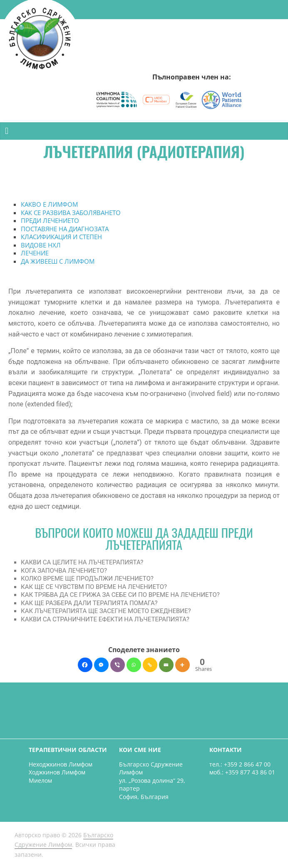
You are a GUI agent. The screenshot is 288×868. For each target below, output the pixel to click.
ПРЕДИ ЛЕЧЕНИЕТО (50, 220)
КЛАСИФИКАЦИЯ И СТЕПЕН (61, 237)
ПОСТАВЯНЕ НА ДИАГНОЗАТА (65, 229)
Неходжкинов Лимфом (61, 764)
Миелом (40, 780)
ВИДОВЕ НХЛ (41, 245)
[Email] (166, 665)
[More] (182, 665)
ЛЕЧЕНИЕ (35, 253)
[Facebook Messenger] (101, 665)
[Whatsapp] (134, 665)
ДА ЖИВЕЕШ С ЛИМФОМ (58, 261)
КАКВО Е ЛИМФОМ (49, 204)
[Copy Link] (150, 665)
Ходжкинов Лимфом (57, 772)
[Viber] (118, 665)
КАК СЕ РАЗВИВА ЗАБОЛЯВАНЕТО (71, 213)
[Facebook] (85, 665)
